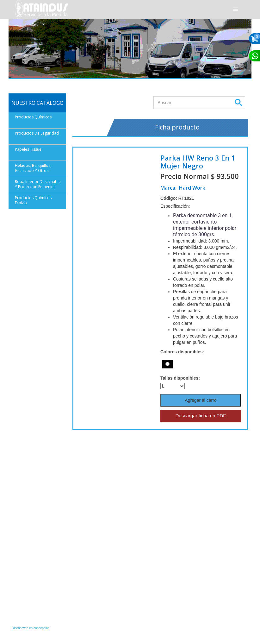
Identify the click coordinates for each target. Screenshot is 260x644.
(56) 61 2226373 (33, 572)
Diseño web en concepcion (31, 628)
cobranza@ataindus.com (40, 615)
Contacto (141, 529)
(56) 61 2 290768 (96, 518)
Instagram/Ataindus (35, 510)
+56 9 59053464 (33, 541)
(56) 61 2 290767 (96, 569)
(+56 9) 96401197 (96, 586)
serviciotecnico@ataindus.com (105, 604)
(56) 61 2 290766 (96, 536)
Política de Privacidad (151, 523)
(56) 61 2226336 (33, 581)
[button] (236, 9)
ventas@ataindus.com (38, 556)
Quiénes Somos (147, 517)
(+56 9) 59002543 (96, 612)
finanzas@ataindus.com (39, 607)
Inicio (138, 510)
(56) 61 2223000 (33, 564)
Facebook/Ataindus (35, 519)
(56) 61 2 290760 (96, 561)
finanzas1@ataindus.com (40, 598)
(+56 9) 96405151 (96, 553)
